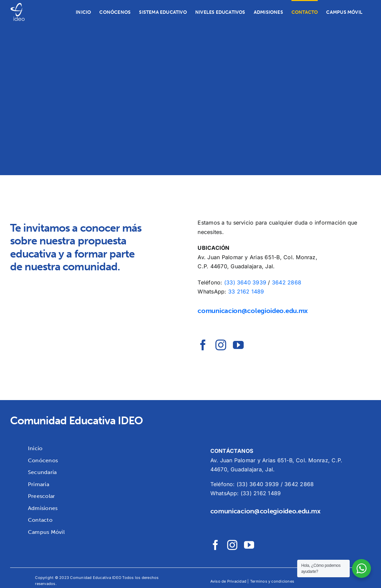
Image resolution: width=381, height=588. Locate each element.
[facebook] (203, 345)
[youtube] (238, 345)
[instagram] (221, 345)
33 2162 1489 (246, 291)
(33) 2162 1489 (261, 493)
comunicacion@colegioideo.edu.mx (253, 311)
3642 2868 (287, 282)
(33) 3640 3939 (245, 282)
